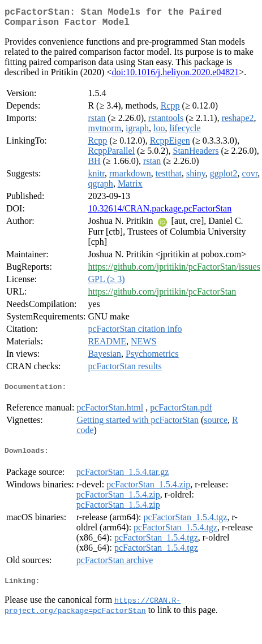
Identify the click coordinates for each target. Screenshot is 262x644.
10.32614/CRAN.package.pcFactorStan (160, 213)
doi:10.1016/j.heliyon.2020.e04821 (175, 77)
